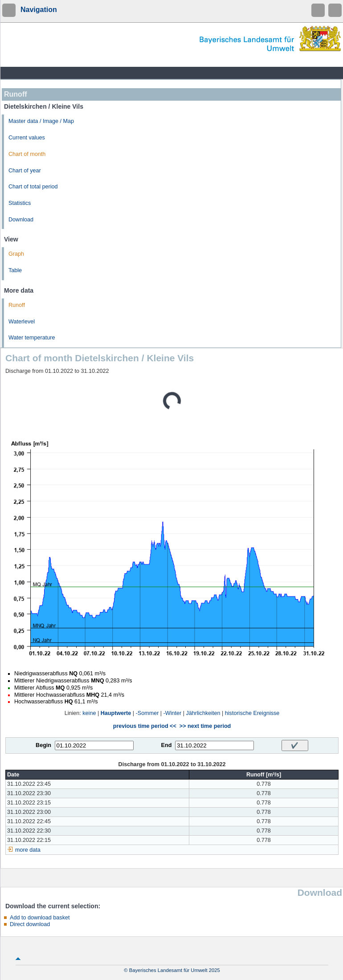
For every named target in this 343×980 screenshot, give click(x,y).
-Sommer (147, 713)
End (167, 745)
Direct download (30, 924)
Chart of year (25, 171)
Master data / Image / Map (41, 121)
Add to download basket (40, 918)
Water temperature (32, 338)
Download (21, 220)
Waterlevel (22, 322)
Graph (16, 254)
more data (28, 850)
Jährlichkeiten (203, 713)
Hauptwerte (116, 713)
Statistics (20, 203)
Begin (43, 745)
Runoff (17, 305)
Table (15, 270)
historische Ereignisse (252, 713)
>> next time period (205, 726)
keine (89, 713)
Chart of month (27, 154)
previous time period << (145, 726)
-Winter (173, 713)
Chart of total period (33, 187)
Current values (27, 138)
